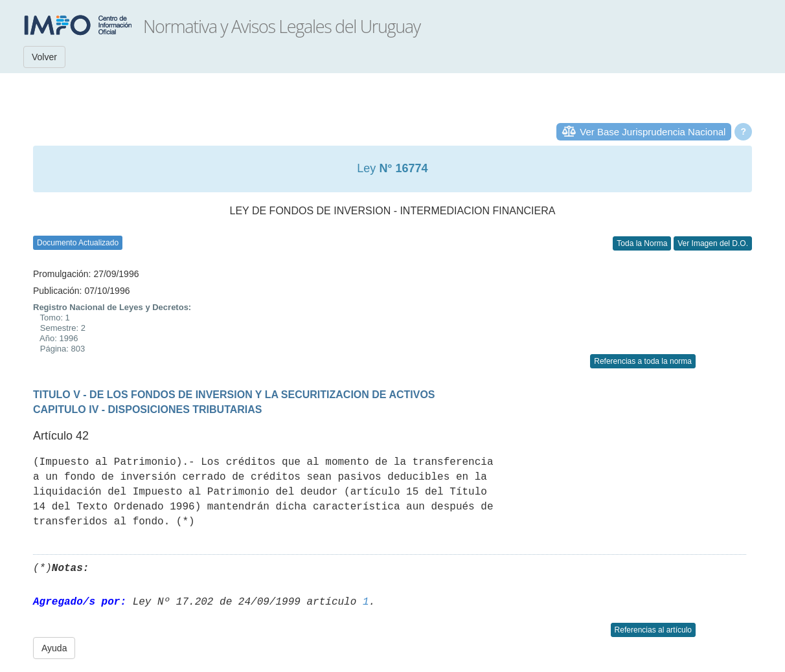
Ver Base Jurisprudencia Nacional (653, 132)
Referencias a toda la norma (643, 361)
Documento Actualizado (78, 243)
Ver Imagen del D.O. (713, 243)
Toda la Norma (642, 243)
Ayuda (54, 648)
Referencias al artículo (653, 630)
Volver (44, 57)
